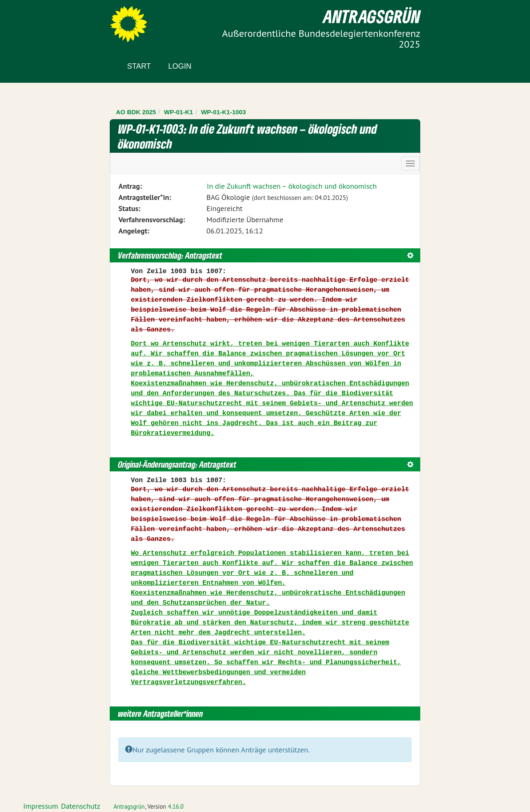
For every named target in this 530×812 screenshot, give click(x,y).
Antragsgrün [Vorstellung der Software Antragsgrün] (129, 806)
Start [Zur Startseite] (139, 66)
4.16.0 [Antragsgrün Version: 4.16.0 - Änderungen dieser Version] (176, 806)
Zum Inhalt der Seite (37, 20)
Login (180, 66)
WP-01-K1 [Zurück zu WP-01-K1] (178, 112)
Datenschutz (81, 806)
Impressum (41, 806)
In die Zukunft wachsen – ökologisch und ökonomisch (292, 186)
